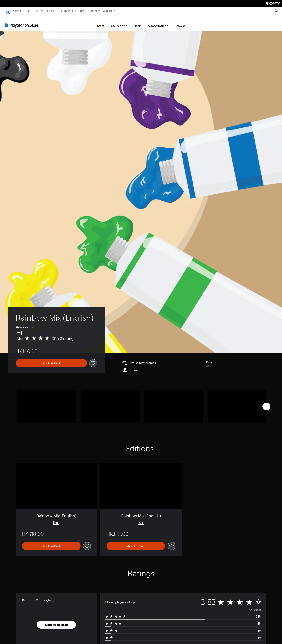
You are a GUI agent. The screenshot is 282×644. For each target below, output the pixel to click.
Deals (138, 22)
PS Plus (50, 11)
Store (94, 11)
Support (108, 11)
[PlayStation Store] (22, 21)
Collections (119, 22)
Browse (180, 22)
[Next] (266, 403)
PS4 (38, 11)
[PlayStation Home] (7, 11)
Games (17, 11)
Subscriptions (158, 22)
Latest (100, 22)
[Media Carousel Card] (47, 403)
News (82, 11)
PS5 (29, 11)
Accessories (66, 11)
